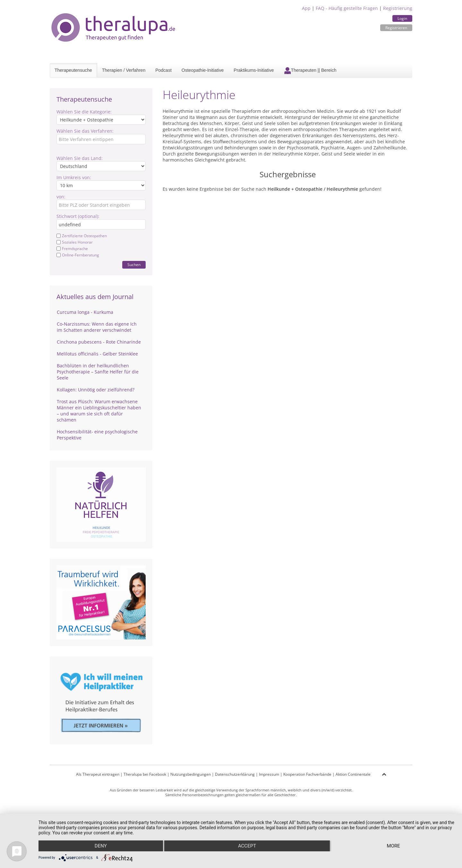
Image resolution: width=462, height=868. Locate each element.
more (394, 846)
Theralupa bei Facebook (145, 774)
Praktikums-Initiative (254, 70)
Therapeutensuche (73, 70)
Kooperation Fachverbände (307, 774)
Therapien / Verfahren (124, 70)
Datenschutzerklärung (235, 774)
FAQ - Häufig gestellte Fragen (347, 8)
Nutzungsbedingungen (191, 774)
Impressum (269, 774)
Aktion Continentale (353, 774)
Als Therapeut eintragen (98, 774)
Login (402, 18)
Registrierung (398, 8)
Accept (247, 846)
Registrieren (396, 28)
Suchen (134, 265)
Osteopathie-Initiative (203, 70)
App (306, 8)
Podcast (163, 70)
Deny (101, 846)
